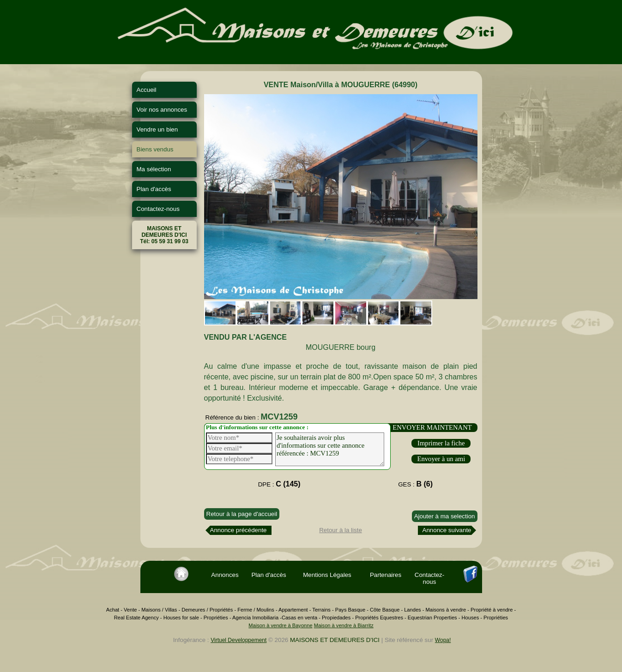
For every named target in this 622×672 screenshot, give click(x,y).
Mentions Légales (327, 575)
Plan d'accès (154, 189)
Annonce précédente (239, 530)
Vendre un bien (157, 129)
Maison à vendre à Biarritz (344, 625)
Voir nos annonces (162, 110)
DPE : (279, 484)
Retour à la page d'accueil (242, 514)
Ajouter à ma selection (445, 516)
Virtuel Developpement (239, 640)
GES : (415, 484)
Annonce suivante (447, 530)
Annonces (225, 575)
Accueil (147, 90)
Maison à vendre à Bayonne (280, 625)
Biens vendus (155, 149)
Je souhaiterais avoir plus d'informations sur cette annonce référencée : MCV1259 (330, 449)
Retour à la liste (341, 530)
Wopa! (443, 640)
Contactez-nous (158, 209)
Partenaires (386, 575)
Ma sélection (154, 169)
